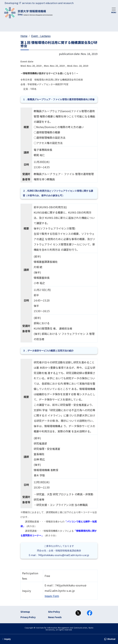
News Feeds (55, 617)
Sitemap (25, 612)
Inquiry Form (52, 596)
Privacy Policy (28, 617)
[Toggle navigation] (114, 10)
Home (24, 36)
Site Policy (54, 612)
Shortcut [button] (110, 639)
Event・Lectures (41, 36)
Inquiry (7, 639)
